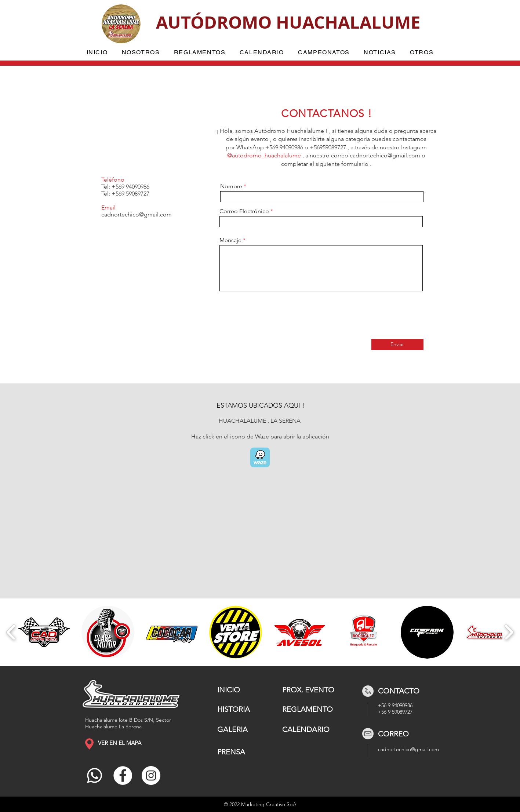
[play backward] (11, 632)
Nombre (231, 186)
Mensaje (230, 240)
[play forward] (509, 632)
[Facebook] (123, 775)
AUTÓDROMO (216, 22)
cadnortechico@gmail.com (385, 155)
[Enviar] (397, 345)
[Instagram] (151, 775)
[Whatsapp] (94, 775)
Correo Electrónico (244, 211)
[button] (141, 53)
